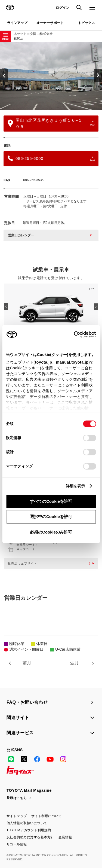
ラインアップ (17, 23)
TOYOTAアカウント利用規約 (29, 830)
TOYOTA (10, 8)
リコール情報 (17, 844)
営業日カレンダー (50, 235)
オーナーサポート (50, 23)
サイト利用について (47, 816)
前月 (27, 663)
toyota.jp (44, 362)
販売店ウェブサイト (52, 564)
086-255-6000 (51, 158)
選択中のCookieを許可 (51, 517)
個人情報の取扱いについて (27, 823)
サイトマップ (17, 816)
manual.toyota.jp (72, 362)
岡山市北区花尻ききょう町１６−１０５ (51, 123)
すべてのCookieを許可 (51, 501)
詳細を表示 (75, 486)
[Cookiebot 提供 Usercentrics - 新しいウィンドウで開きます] (72, 334)
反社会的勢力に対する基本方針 (30, 837)
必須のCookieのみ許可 (51, 532)
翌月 (75, 663)
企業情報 (65, 837)
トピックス (86, 23)
